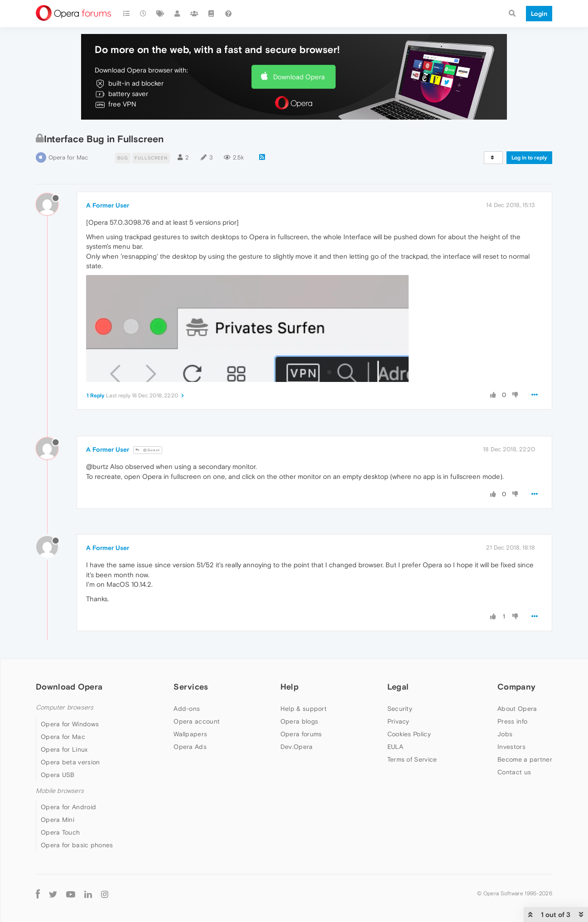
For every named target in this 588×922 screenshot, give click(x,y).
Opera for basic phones (77, 845)
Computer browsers (65, 707)
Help (289, 687)
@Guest (148, 450)
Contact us (514, 772)
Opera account (197, 721)
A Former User (108, 205)
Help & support (304, 709)
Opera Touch (60, 832)
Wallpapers (190, 734)
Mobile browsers (60, 791)
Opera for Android (68, 807)
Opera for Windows (70, 724)
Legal (398, 687)
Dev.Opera (297, 747)
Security (400, 709)
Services (191, 687)
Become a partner (525, 759)
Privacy (398, 721)
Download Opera (299, 77)
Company (516, 687)
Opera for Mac (68, 157)
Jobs (505, 734)
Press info (512, 721)
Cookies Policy (409, 734)
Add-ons (187, 709)
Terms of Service (412, 759)
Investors (511, 747)
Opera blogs (299, 721)
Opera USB (58, 775)
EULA (395, 747)
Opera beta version (70, 762)
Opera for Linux (64, 749)
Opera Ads (190, 747)
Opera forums (301, 734)
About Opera (517, 709)
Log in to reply (529, 158)
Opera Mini (58, 820)
